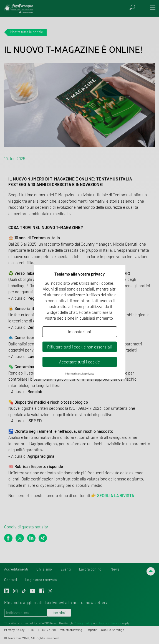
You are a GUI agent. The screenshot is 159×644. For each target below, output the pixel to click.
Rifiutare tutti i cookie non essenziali (79, 347)
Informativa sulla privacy (80, 373)
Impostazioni (79, 332)
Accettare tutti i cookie (79, 362)
